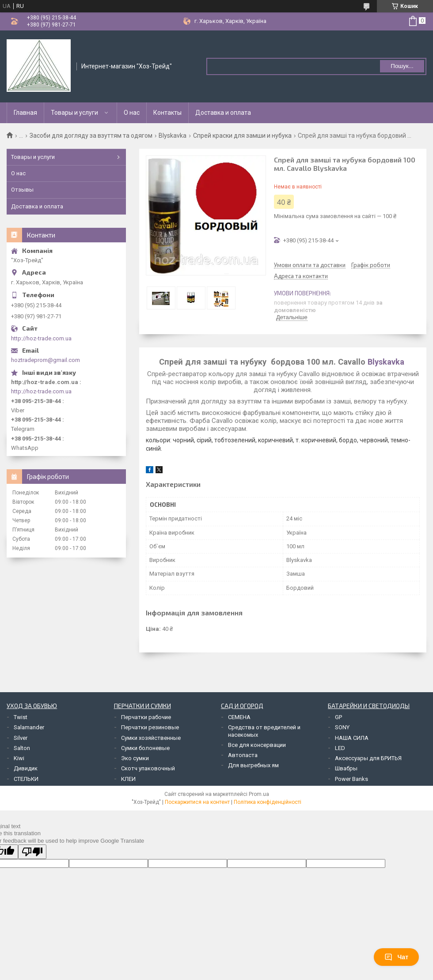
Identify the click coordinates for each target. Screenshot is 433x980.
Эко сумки (135, 758)
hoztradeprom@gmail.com (46, 360)
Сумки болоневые (145, 748)
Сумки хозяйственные (151, 738)
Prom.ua (259, 794)
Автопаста (243, 755)
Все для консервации (257, 745)
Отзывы (22, 190)
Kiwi (19, 758)
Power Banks (351, 779)
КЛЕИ (128, 779)
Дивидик (26, 768)
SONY (342, 727)
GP (338, 717)
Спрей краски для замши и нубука (242, 136)
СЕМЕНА (239, 717)
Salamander (29, 727)
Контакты (167, 113)
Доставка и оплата (223, 113)
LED (340, 748)
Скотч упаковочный (148, 768)
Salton (22, 748)
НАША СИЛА (352, 738)
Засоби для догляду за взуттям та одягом (91, 136)
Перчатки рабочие (146, 717)
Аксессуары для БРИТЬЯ (368, 758)
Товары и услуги (74, 113)
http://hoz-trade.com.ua (41, 338)
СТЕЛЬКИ (26, 779)
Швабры (346, 768)
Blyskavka (173, 136)
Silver (21, 738)
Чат (396, 957)
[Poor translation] (32, 852)
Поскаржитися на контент (197, 802)
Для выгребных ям (253, 765)
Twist (21, 717)
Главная (25, 113)
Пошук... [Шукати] (402, 66)
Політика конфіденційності (268, 802)
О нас (132, 113)
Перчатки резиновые (150, 727)
